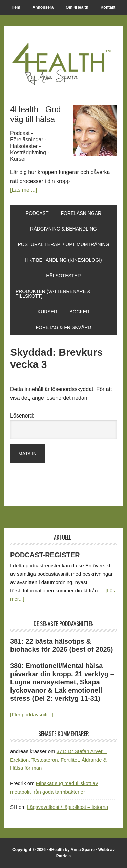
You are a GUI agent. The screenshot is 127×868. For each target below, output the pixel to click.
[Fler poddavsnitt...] (32, 714)
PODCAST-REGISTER (45, 555)
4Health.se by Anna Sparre (63, 63)
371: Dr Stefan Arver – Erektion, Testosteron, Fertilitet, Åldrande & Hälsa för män (58, 760)
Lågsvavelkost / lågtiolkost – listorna (68, 807)
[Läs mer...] (24, 190)
